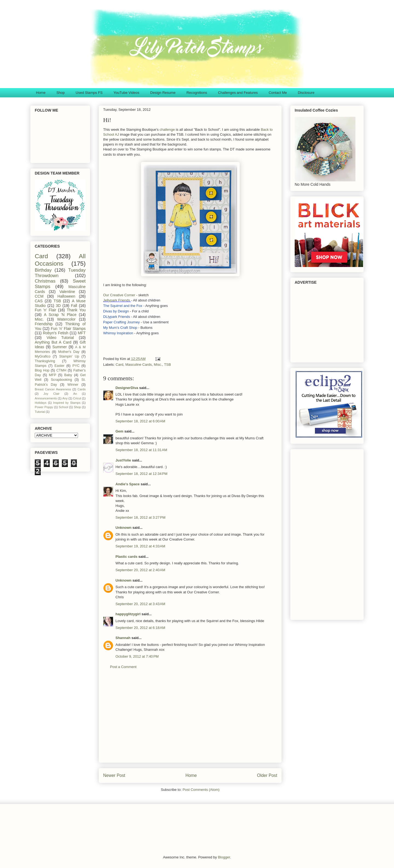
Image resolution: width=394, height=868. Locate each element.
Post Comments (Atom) (201, 790)
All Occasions (60, 260)
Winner (73, 385)
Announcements (46, 398)
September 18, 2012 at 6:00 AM (140, 421)
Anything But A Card (53, 342)
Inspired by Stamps (67, 403)
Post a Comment (123, 667)
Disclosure (306, 93)
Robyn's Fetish (56, 333)
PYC (76, 366)
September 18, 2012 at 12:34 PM (141, 474)
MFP (53, 375)
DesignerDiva (127, 388)
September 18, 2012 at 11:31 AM (141, 450)
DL (105, 317)
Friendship (44, 324)
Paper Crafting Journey (121, 322)
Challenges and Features (238, 93)
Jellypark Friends (117, 300)
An (75, 394)
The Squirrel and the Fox (123, 306)
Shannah (123, 638)
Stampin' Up (69, 356)
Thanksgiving (45, 361)
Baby (68, 375)
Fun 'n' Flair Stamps (68, 329)
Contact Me (278, 93)
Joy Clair (52, 394)
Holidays (41, 403)
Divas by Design (116, 311)
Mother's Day (69, 352)
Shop (60, 93)
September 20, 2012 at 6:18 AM (140, 628)
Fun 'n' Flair (45, 310)
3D (58, 306)
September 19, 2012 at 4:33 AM (140, 546)
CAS (39, 301)
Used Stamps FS (89, 93)
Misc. (158, 365)
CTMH (61, 370)
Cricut (77, 398)
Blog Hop (42, 370)
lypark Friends (119, 317)
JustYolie (123, 460)
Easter (59, 366)
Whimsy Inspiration (118, 333)
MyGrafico (43, 356)
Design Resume (163, 93)
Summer (60, 347)
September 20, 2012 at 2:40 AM (140, 570)
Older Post (267, 775)
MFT (82, 333)
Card (120, 365)
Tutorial (40, 412)
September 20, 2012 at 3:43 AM (140, 604)
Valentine (67, 292)
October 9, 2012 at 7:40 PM (137, 656)
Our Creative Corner (119, 295)
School (63, 407)
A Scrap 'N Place (60, 315)
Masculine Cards (139, 365)
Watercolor (66, 319)
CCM (39, 296)
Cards (82, 389)
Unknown (124, 528)
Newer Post (114, 775)
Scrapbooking (61, 380)
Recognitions (197, 93)
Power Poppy (44, 407)
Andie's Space (128, 484)
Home (41, 93)
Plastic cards (126, 557)
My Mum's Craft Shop (120, 328)
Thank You (76, 310)
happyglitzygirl (128, 614)
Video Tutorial (60, 338)
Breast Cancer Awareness (53, 389)
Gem (119, 431)
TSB (167, 365)
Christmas (45, 281)
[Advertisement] (190, 720)
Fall (74, 306)
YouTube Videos (126, 93)
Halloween (66, 296)
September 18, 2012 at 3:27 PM (140, 517)
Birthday (43, 270)
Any (65, 398)
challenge (167, 130)
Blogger (224, 857)
